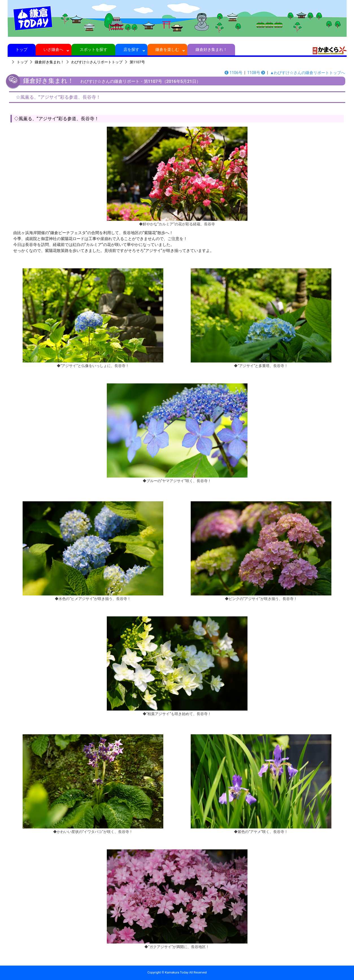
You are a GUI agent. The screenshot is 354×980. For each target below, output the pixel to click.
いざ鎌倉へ (54, 49)
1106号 (234, 73)
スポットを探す (93, 49)
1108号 (256, 73)
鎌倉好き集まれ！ (211, 49)
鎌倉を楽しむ (167, 49)
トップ (22, 49)
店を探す (132, 49)
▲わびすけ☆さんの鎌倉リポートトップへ (308, 73)
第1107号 (137, 62)
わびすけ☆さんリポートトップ (97, 62)
